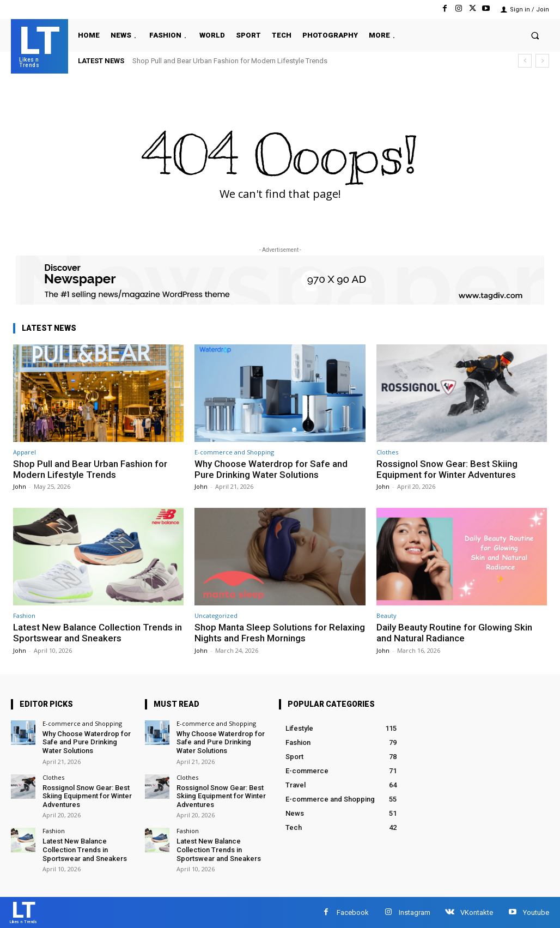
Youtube (536, 912)
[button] (535, 35)
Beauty (386, 615)
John (20, 486)
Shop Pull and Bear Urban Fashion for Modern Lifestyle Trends (230, 61)
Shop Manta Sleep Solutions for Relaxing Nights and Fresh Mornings (280, 633)
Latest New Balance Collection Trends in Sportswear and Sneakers (98, 633)
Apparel (25, 452)
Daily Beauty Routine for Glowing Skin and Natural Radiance (454, 633)
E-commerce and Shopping (234, 452)
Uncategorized (216, 615)
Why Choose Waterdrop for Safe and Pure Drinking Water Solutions (271, 469)
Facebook (353, 912)
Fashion (24, 615)
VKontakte (477, 912)
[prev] (525, 61)
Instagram (415, 912)
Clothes (387, 452)
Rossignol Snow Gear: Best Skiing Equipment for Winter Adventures (447, 469)
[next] (542, 61)
